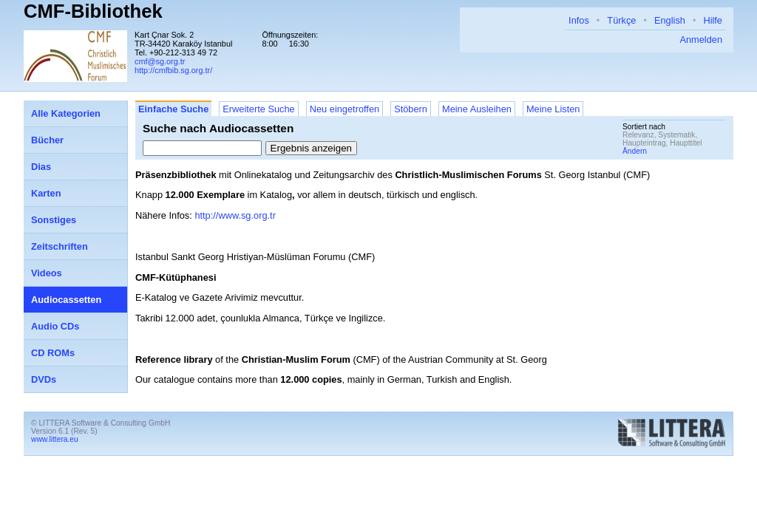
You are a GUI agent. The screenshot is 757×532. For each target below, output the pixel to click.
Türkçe (621, 20)
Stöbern (411, 109)
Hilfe (713, 20)
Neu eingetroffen (344, 109)
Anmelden (701, 40)
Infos (579, 20)
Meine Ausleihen (477, 109)
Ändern (635, 151)
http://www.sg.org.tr (235, 215)
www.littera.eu (55, 439)
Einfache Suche (173, 109)
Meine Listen (553, 109)
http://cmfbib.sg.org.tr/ (173, 70)
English (670, 20)
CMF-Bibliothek (93, 11)
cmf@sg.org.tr (160, 61)
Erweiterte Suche (258, 109)
